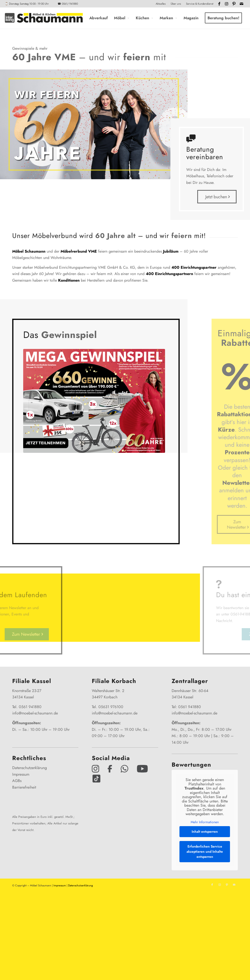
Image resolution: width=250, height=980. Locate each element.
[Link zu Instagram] (227, 4)
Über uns (176, 4)
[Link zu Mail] (241, 4)
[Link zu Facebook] (219, 4)
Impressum (21, 774)
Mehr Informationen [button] (205, 822)
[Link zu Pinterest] (234, 4)
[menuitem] (161, 4)
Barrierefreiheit (24, 787)
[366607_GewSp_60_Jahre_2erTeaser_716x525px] (94, 401)
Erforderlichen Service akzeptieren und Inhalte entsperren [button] (205, 852)
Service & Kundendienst (200, 4)
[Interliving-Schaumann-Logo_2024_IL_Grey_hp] (44, 18)
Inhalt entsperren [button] (205, 832)
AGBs (17, 781)
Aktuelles (161, 4)
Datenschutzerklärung (30, 768)
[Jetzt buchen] (217, 197)
